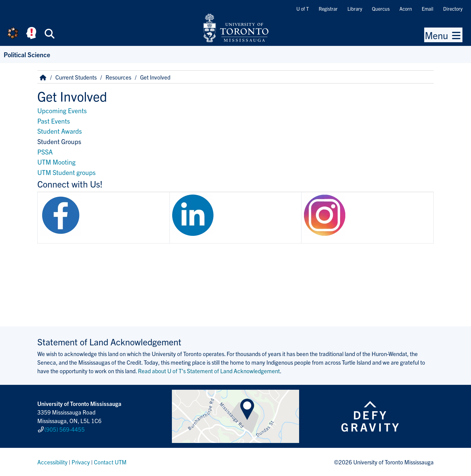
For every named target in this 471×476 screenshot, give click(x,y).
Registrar (328, 9)
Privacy (81, 462)
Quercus (381, 9)
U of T (303, 9)
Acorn (406, 9)
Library (355, 9)
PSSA (45, 152)
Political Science (27, 54)
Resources (118, 77)
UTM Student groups (67, 172)
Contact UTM (110, 462)
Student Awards (60, 131)
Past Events (54, 121)
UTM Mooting (56, 162)
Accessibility (52, 462)
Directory (453, 9)
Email (428, 9)
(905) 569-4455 (65, 429)
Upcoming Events (62, 110)
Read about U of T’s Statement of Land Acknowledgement (209, 371)
